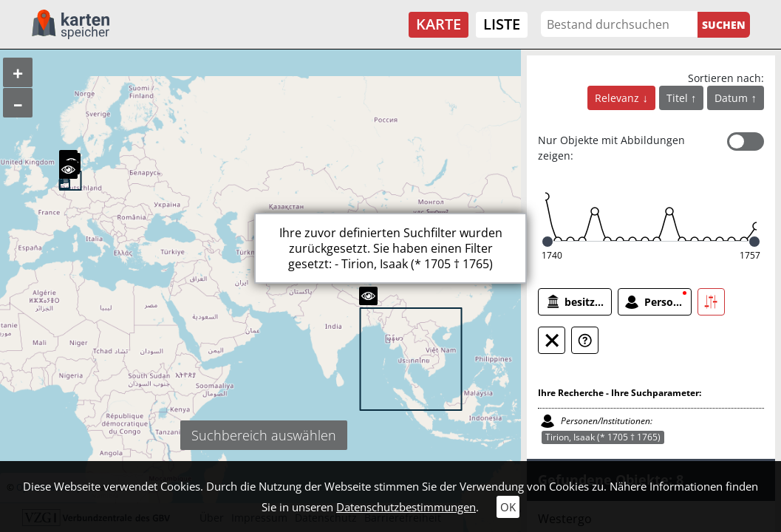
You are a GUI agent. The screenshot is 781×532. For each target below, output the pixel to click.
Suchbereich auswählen (264, 435)
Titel (679, 98)
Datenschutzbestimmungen (406, 507)
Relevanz (618, 98)
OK (508, 507)
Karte (439, 24)
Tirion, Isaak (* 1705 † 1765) (603, 437)
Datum (733, 98)
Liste (502, 24)
